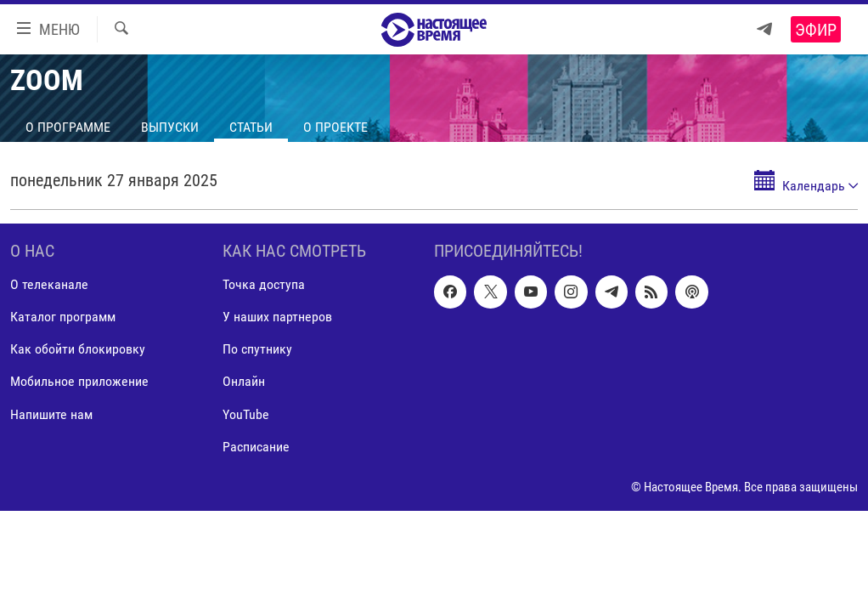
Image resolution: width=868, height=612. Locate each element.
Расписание (256, 447)
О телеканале (49, 284)
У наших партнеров (277, 317)
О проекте (335, 127)
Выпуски (170, 127)
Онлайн (244, 382)
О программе (68, 127)
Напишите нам (51, 414)
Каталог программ (63, 317)
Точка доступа (264, 284)
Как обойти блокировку (78, 349)
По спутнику (257, 349)
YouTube (246, 414)
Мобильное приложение (79, 382)
